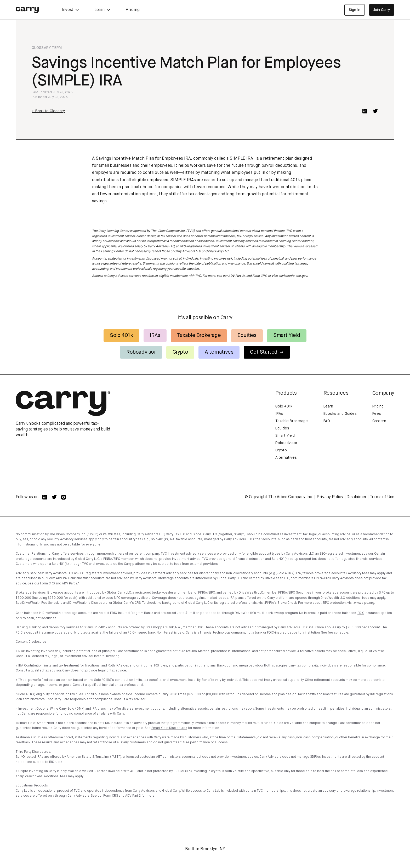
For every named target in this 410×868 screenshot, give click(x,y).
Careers (379, 421)
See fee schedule (335, 633)
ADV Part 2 (133, 796)
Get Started (267, 352)
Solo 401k (121, 335)
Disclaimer (356, 497)
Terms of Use (382, 497)
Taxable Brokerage (199, 335)
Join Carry (382, 10)
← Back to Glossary (48, 111)
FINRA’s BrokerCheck (281, 603)
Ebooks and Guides (340, 414)
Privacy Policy (330, 497)
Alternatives (219, 352)
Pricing (133, 10)
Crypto (180, 352)
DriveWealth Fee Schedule (42, 603)
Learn (328, 406)
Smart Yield (287, 335)
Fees (377, 414)
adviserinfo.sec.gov (293, 276)
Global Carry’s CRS (127, 603)
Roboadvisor (141, 352)
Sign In (355, 10)
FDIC (361, 613)
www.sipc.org (364, 603)
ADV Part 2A (237, 276)
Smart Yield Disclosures (169, 728)
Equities (247, 335)
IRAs (155, 335)
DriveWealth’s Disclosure (88, 603)
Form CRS (259, 276)
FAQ (327, 421)
